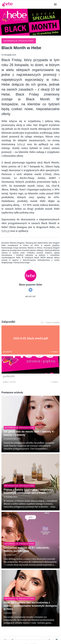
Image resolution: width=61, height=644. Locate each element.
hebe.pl (21, 144)
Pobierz (54, 352)
